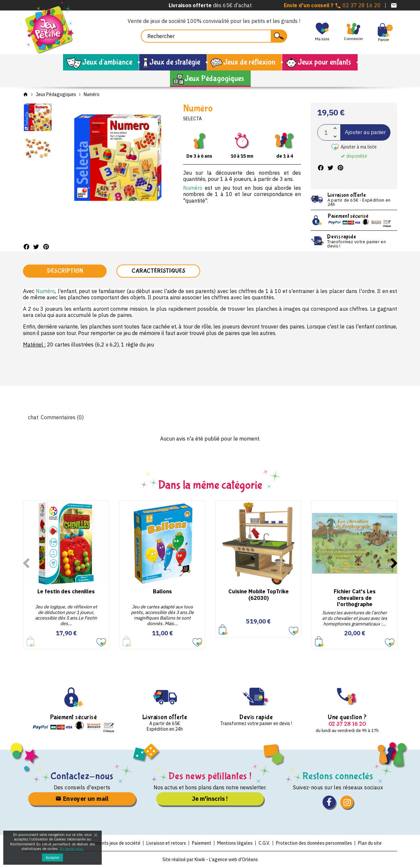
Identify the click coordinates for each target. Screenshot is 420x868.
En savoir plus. (72, 849)
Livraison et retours (166, 843)
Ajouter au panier (365, 132)
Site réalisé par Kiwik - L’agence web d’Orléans (210, 859)
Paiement (202, 843)
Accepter (52, 858)
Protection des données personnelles (314, 843)
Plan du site (370, 843)
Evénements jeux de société (112, 843)
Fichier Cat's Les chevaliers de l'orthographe (355, 598)
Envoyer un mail (82, 799)
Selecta (192, 119)
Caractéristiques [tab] (158, 271)
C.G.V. (264, 843)
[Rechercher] (214, 36)
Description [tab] (65, 271)
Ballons (162, 591)
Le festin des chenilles (66, 591)
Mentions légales (235, 843)
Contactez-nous (82, 776)
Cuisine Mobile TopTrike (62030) (259, 594)
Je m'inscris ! (210, 799)
